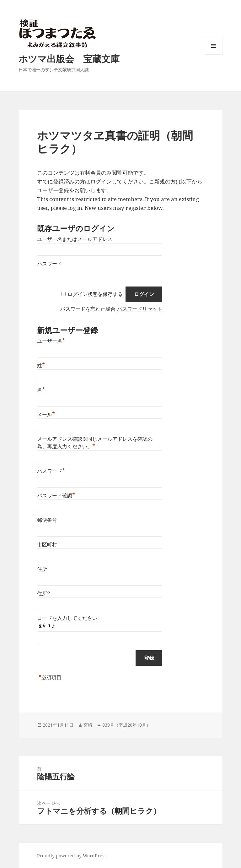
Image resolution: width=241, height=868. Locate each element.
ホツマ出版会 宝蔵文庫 (69, 59)
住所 (42, 569)
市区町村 (47, 545)
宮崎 (88, 725)
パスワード (50, 264)
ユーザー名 (51, 341)
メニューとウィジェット (214, 55)
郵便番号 (47, 520)
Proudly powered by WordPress (72, 856)
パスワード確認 (56, 496)
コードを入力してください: (68, 618)
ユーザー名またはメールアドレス (75, 239)
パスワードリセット (140, 309)
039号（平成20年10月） (126, 725)
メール (46, 415)
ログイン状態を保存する (95, 294)
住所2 (43, 594)
